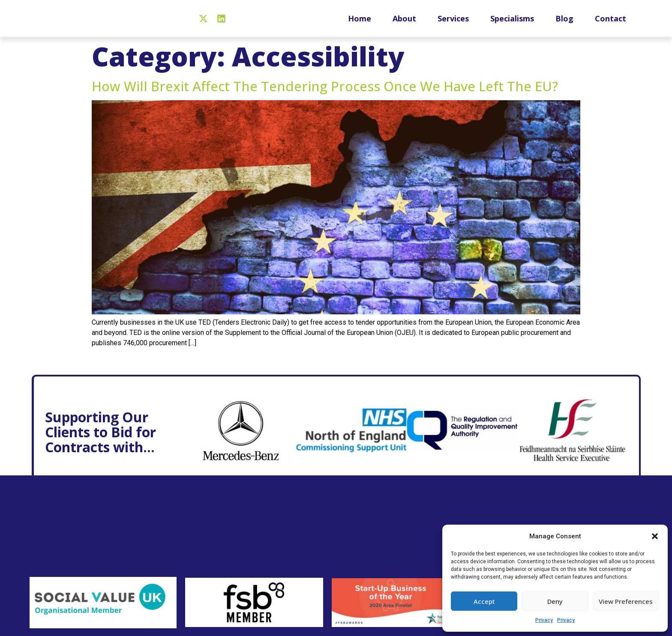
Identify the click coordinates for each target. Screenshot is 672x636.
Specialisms (512, 22)
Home (360, 22)
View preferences (626, 601)
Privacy (544, 620)
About (404, 22)
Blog (564, 22)
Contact (610, 22)
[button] (655, 536)
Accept (484, 601)
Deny (555, 601)
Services (453, 22)
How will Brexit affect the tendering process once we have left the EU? (325, 94)
